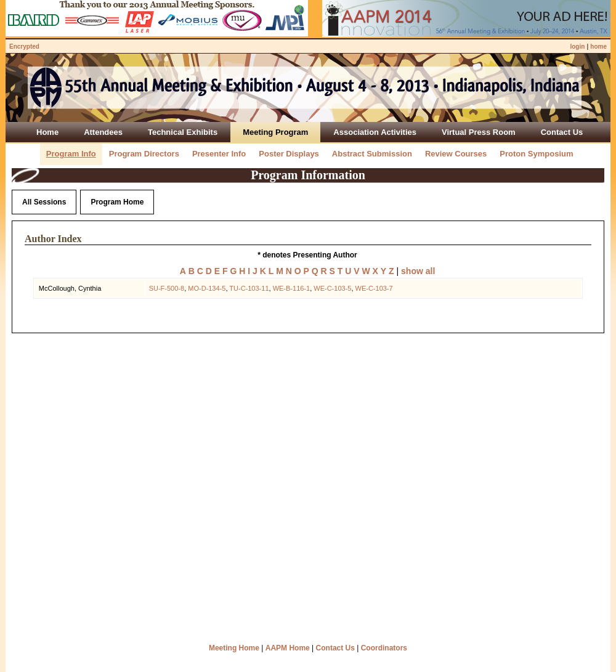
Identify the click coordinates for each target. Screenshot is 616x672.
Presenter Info (219, 154)
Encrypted (24, 47)
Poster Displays (289, 154)
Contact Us (335, 648)
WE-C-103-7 (374, 288)
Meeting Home (234, 648)
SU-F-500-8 (167, 288)
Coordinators (384, 648)
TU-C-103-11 (249, 288)
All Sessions (44, 202)
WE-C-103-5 (332, 288)
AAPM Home (288, 648)
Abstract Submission (372, 154)
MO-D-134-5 (207, 288)
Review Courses (456, 154)
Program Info (71, 154)
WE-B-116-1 (292, 288)
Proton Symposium (536, 154)
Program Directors (144, 154)
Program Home (117, 202)
